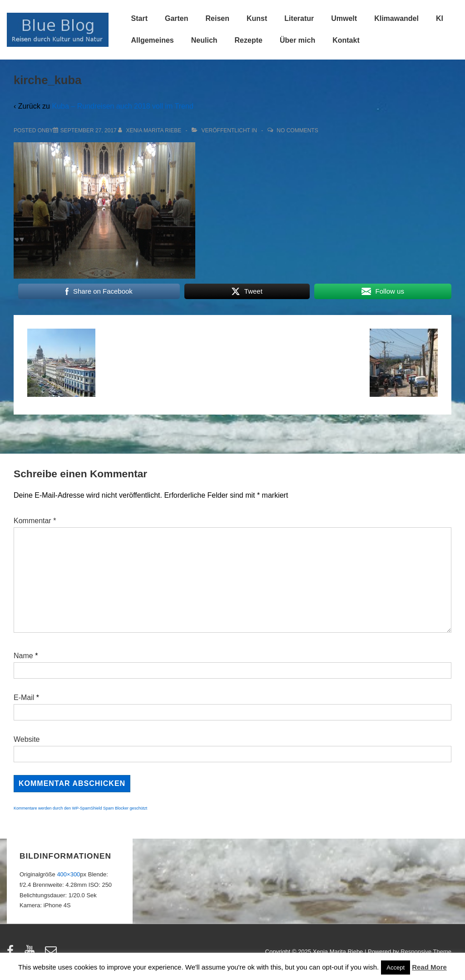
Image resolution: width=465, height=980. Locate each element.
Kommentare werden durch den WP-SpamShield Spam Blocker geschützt (80, 808)
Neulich (204, 40)
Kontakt (346, 40)
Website (27, 739)
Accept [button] (396, 967)
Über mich (297, 40)
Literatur (299, 18)
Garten (177, 18)
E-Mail (24, 697)
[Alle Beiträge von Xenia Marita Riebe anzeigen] (151, 130)
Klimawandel (396, 18)
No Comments (297, 130)
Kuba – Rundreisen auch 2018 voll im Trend (122, 106)
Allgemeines (153, 40)
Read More (429, 967)
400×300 (68, 874)
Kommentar (35, 521)
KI (440, 18)
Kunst (257, 18)
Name (23, 656)
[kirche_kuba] (89, 130)
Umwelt (344, 18)
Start (139, 18)
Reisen (218, 18)
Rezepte (249, 40)
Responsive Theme (426, 952)
